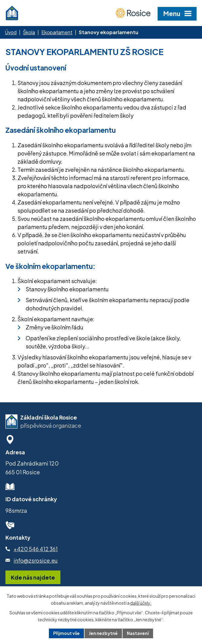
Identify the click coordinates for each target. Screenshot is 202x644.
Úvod (11, 32)
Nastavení (138, 633)
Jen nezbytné (103, 633)
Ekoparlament (57, 32)
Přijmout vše (66, 633)
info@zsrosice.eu (36, 560)
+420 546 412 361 (36, 549)
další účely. (141, 603)
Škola (29, 32)
